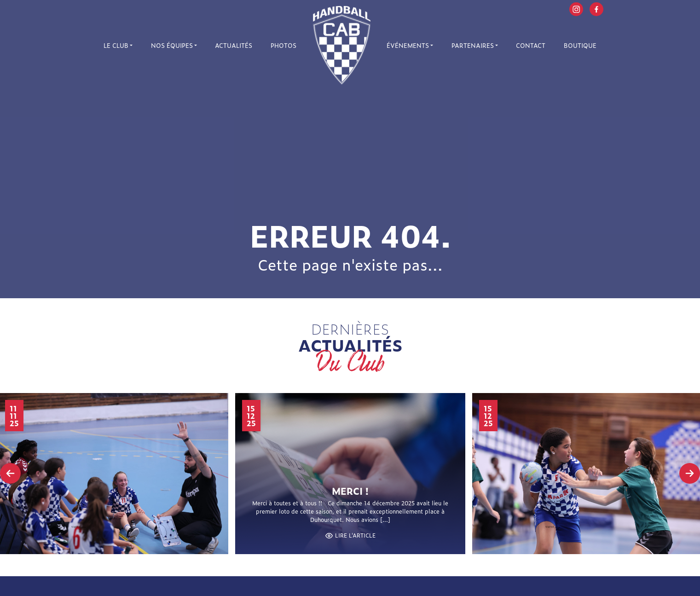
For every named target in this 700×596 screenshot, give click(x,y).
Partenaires (473, 45)
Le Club (116, 45)
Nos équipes (172, 45)
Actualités (234, 45)
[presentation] (10, 473)
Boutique (580, 45)
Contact (531, 45)
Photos (283, 45)
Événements (408, 45)
